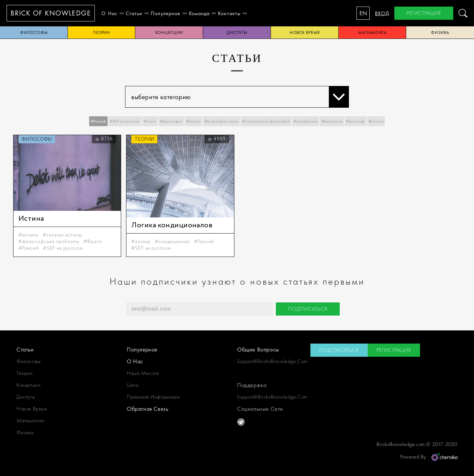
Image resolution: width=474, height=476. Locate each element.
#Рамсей (98, 121)
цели (133, 385)
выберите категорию (240, 97)
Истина (31, 219)
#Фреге (93, 242)
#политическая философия (266, 121)
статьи (134, 13)
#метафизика (306, 121)
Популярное (166, 13)
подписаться (308, 309)
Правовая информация (153, 397)
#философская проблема (49, 242)
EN (363, 13)
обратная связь (147, 409)
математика (372, 32)
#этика (150, 121)
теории (102, 32)
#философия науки (222, 121)
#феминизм (332, 121)
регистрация (424, 13)
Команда (199, 13)
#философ (355, 121)
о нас (109, 13)
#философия (171, 121)
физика (25, 432)
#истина (376, 121)
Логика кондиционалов (172, 225)
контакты (229, 13)
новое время (305, 32)
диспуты (237, 32)
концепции (169, 32)
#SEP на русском (125, 121)
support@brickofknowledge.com (272, 361)
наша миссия (143, 373)
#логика (193, 121)
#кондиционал (172, 242)
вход (382, 13)
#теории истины (63, 235)
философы (34, 32)
